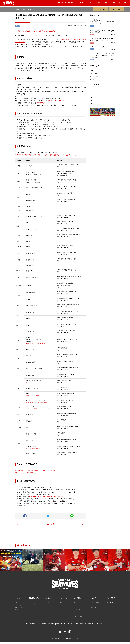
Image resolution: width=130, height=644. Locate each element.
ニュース (60, 4)
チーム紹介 (98, 4)
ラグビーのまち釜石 (31, 625)
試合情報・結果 (69, 4)
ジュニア (76, 613)
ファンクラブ (123, 4)
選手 (61, 604)
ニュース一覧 (50, 526)
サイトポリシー (68, 625)
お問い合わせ (51, 625)
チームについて (78, 604)
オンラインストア (118, 9)
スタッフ (62, 607)
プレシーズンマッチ (34, 607)
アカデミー (77, 611)
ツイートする (50, 517)
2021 (91, 102)
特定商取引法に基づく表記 (95, 625)
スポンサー (94, 600)
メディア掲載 (93, 75)
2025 (91, 91)
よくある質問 (42, 625)
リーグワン (32, 604)
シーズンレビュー (79, 609)
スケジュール (80, 4)
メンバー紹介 (89, 4)
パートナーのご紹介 (95, 607)
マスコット (77, 615)
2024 (91, 94)
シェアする (27, 517)
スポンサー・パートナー (110, 4)
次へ (83, 526)
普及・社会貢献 (94, 78)
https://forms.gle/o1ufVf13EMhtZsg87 (26, 474)
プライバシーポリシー (80, 625)
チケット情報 (102, 9)
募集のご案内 (94, 609)
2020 (91, 105)
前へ (18, 526)
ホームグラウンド (79, 607)
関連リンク (59, 625)
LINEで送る (74, 517)
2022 (91, 99)
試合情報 (92, 81)
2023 (91, 96)
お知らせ (92, 72)
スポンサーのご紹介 (95, 604)
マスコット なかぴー (79, 618)
